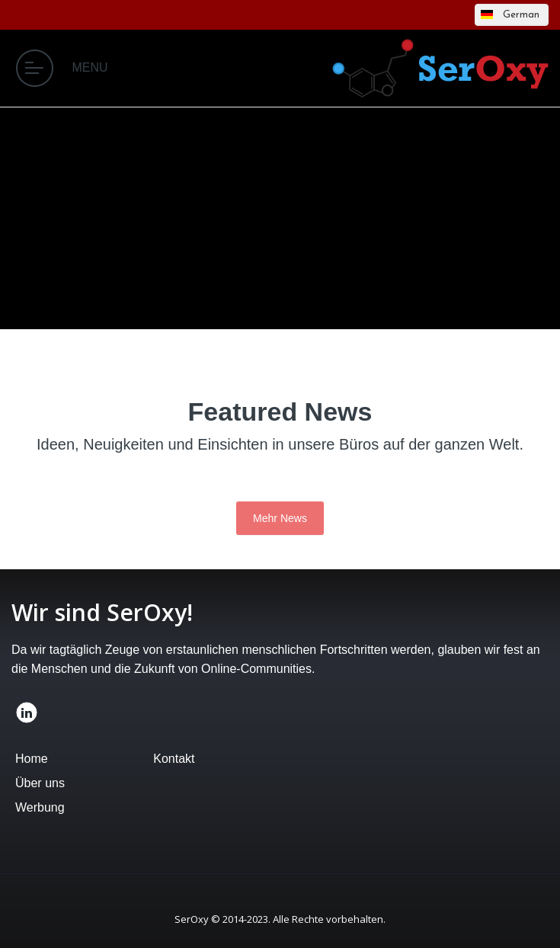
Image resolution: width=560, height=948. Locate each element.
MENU (62, 68)
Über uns (40, 783)
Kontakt (174, 759)
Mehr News (280, 518)
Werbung (40, 807)
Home (32, 759)
